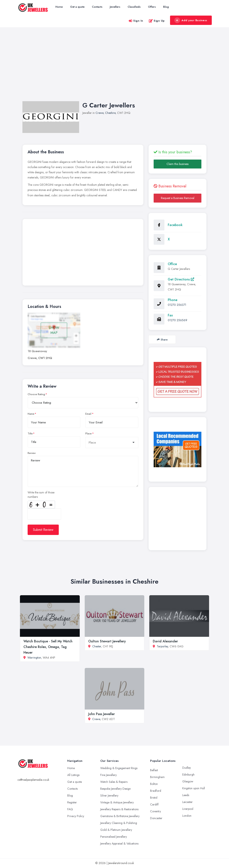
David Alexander (165, 641)
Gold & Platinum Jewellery (116, 830)
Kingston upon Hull (194, 788)
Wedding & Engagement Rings (119, 768)
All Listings (73, 775)
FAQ (70, 809)
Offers (152, 7)
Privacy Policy (76, 816)
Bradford (156, 791)
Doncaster (156, 818)
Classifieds (134, 7)
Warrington (34, 658)
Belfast (154, 770)
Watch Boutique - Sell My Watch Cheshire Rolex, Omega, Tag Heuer (48, 647)
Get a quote (77, 7)
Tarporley (162, 646)
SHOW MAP (54, 330)
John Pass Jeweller (102, 714)
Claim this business (178, 164)
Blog (166, 7)
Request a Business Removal (178, 198)
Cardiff (154, 804)
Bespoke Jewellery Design (116, 789)
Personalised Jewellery (114, 837)
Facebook (175, 225)
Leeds (186, 795)
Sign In (136, 21)
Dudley (187, 768)
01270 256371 (177, 305)
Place (88, 434)
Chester (97, 646)
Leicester (187, 802)
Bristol (154, 798)
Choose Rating (36, 394)
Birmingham (157, 777)
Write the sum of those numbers (41, 495)
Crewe (99, 113)
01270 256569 (178, 320)
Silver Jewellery (109, 795)
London (187, 816)
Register (72, 802)
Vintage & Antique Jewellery (117, 802)
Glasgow (188, 781)
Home (59, 7)
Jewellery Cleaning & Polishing (119, 823)
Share (162, 340)
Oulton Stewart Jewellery (107, 641)
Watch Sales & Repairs (114, 782)
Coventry (156, 811)
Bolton (154, 784)
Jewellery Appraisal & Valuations (119, 843)
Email (88, 414)
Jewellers (115, 7)
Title (30, 434)
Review (32, 453)
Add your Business (191, 20)
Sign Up (157, 21)
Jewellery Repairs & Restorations (119, 809)
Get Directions (181, 279)
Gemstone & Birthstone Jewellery (120, 816)
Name (31, 414)
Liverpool (188, 809)
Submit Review (43, 530)
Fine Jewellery (108, 775)
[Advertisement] (114, 68)
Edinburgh (188, 775)
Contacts (97, 7)
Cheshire (110, 113)
